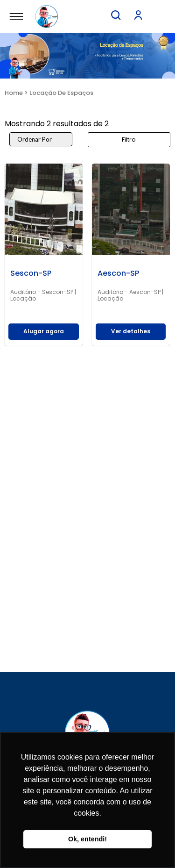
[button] (116, 15)
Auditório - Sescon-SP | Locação (43, 295)
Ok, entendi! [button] (87, 839)
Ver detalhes (131, 331)
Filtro (129, 140)
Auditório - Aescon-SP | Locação (130, 295)
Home (14, 93)
